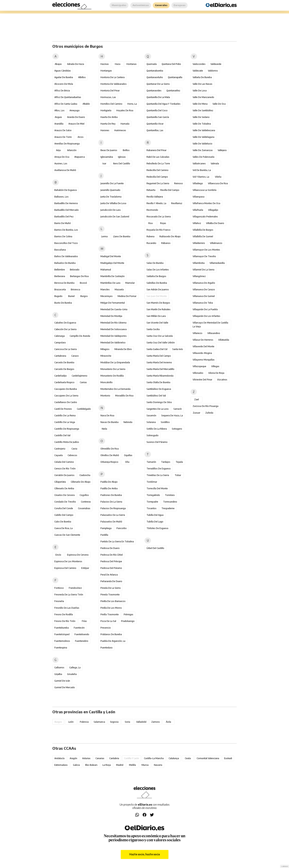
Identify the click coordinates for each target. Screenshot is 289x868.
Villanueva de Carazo (204, 289)
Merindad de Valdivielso (113, 343)
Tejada (179, 462)
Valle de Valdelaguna (203, 137)
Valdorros (213, 71)
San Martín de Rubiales (159, 309)
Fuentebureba (62, 628)
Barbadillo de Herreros (66, 203)
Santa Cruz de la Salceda (160, 336)
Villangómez (199, 276)
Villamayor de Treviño (204, 256)
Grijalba (58, 674)
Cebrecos (72, 455)
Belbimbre (60, 270)
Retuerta (151, 190)
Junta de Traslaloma (111, 197)
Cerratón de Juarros (64, 475)
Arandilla (59, 124)
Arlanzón (72, 150)
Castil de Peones (63, 409)
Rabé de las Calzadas (158, 157)
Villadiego (198, 183)
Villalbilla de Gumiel (203, 236)
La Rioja (107, 765)
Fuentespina (61, 648)
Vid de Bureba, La (202, 170)
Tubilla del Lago (155, 522)
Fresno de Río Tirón (65, 621)
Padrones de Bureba (111, 495)
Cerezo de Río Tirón (65, 469)
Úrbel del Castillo (155, 548)
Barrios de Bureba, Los (66, 230)
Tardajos (166, 462)
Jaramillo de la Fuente (112, 183)
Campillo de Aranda (80, 336)
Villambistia (199, 263)
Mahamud (106, 270)
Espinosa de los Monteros (68, 561)
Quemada (152, 64)
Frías (84, 621)
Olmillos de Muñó (110, 455)
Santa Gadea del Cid (157, 349)
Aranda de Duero (76, 117)
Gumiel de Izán (62, 681)
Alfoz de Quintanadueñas (68, 97)
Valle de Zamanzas (203, 150)
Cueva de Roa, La (63, 528)
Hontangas (106, 71)
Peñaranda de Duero (111, 581)
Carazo (75, 356)
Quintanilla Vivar (155, 124)
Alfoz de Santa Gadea (66, 104)
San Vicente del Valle (157, 323)
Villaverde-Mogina (202, 353)
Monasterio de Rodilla (112, 376)
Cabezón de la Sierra (65, 329)
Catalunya (174, 758)
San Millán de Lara (156, 316)
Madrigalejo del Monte (112, 263)
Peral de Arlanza (109, 575)
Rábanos (166, 243)
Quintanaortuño (155, 77)
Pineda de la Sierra (110, 588)
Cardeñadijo (61, 376)
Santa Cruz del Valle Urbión (161, 343)
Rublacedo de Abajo (170, 236)
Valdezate (198, 71)
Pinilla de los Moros (111, 608)
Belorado (75, 270)
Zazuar (196, 413)
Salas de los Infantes (158, 270)
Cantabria (114, 758)
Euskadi (228, 758)
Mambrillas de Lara (110, 283)
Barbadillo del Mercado (67, 210)
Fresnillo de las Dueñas (67, 608)
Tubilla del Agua (155, 515)
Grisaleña (72, 674)
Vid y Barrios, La (201, 177)
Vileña (218, 177)
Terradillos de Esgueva (159, 469)
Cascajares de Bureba (66, 389)
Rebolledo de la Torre (158, 163)
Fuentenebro (82, 641)
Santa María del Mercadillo (160, 369)
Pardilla (104, 535)
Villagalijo (213, 210)
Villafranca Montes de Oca (206, 203)
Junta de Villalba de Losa (113, 203)
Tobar (178, 475)
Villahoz (197, 223)
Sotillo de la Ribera (157, 429)
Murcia (145, 765)
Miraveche (106, 356)
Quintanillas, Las (155, 130)
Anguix (58, 117)
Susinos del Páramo (157, 442)
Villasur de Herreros (203, 340)
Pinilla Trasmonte (110, 614)
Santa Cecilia (153, 329)
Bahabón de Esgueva (66, 190)
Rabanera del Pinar (156, 150)
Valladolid (141, 722)
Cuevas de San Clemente (67, 535)
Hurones (105, 130)
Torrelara (170, 495)
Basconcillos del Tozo (66, 243)
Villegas (215, 366)
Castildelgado (84, 409)
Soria (127, 722)
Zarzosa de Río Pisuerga (206, 406)
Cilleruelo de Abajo (81, 482)
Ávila (168, 722)
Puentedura (106, 648)
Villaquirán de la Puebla (205, 309)
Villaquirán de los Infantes (206, 316)
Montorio (105, 396)
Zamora (155, 722)
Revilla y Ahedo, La (156, 203)
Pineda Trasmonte (110, 595)
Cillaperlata (60, 482)
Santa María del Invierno (159, 362)
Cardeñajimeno (80, 376)
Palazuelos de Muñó (111, 522)
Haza (118, 64)
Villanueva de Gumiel (204, 296)
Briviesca (75, 289)
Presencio (106, 628)
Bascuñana (60, 250)
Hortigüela (106, 110)
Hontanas (132, 64)
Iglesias (122, 157)
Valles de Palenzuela (203, 157)
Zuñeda (209, 413)
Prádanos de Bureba (111, 634)
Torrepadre (152, 502)
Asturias (86, 758)
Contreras (86, 502)
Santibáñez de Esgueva (159, 389)
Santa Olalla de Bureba (158, 382)
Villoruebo (198, 373)
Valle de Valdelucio (202, 144)
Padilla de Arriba (109, 488)
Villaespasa (199, 197)
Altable (86, 104)
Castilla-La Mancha (154, 758)
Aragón (73, 758)
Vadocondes (199, 64)
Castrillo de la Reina (65, 415)
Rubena (150, 236)
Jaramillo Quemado (110, 190)
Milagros (105, 349)
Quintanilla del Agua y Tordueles (163, 104)
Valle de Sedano (201, 117)
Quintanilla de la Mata (158, 97)
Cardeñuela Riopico (64, 382)
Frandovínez (75, 588)
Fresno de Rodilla (64, 614)
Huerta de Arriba (109, 117)
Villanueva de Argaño (204, 283)
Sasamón (151, 415)
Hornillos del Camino (111, 104)
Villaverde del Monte (203, 346)
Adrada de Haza (76, 64)
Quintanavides (154, 91)
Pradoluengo (128, 621)
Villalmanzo (216, 243)
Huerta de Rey (108, 124)
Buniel (71, 296)
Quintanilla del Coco (157, 110)
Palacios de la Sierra (111, 502)
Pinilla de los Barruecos (113, 601)
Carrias (83, 382)
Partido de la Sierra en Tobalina (117, 541)
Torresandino (170, 502)
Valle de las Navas (202, 84)
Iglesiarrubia (107, 157)
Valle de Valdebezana (204, 130)
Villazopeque (199, 366)
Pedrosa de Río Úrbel (112, 555)
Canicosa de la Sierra (66, 349)
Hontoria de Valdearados (114, 84)
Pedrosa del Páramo (111, 568)
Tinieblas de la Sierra (158, 475)
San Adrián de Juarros (158, 289)
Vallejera (222, 150)
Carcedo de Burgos (64, 369)
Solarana (151, 422)
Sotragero (177, 429)
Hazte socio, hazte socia (145, 854)
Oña (127, 462)
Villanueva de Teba (203, 303)
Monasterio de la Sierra (113, 369)
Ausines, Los (61, 163)
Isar (104, 163)
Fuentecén (79, 628)
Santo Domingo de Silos (159, 402)
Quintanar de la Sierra (158, 84)
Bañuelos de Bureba (65, 263)
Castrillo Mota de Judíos (67, 442)
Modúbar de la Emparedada (115, 362)
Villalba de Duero (215, 223)
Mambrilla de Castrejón (113, 276)
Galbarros (59, 667)
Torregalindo (153, 495)
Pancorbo (122, 528)
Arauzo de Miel (76, 124)
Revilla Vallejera (155, 197)
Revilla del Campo (170, 190)
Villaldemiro (199, 243)
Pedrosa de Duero (110, 548)
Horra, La (132, 104)
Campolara (60, 343)
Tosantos (152, 508)
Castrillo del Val (62, 435)
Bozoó (83, 283)
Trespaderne (168, 508)
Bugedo (58, 296)
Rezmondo (152, 210)
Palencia (84, 722)
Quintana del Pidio (171, 64)
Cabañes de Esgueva (65, 323)
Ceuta (188, 758)
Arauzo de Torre (63, 137)
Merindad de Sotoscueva (114, 329)
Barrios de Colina (63, 236)
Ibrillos (126, 150)
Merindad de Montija (111, 316)
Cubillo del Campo (64, 515)
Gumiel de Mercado (65, 687)
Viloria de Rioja (216, 373)
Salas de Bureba (155, 263)
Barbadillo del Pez (64, 217)
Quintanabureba (155, 71)
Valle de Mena (200, 104)
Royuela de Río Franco (159, 230)
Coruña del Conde (64, 508)
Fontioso (59, 588)
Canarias (100, 758)
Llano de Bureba (122, 236)
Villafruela (198, 210)
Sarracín (178, 409)
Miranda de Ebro (123, 349)
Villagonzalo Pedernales (205, 217)
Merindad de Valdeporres (114, 336)
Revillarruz (177, 203)
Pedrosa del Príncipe (111, 561)
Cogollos (84, 495)
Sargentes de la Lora (157, 409)
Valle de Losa (200, 91)
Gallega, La (75, 667)
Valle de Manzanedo (203, 97)
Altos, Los (59, 110)
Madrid (120, 765)
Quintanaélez (173, 91)
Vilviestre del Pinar (202, 380)
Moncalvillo (107, 382)
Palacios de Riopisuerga (113, 508)
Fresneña (59, 601)
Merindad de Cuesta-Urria (114, 309)
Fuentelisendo (82, 634)
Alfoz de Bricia (62, 91)
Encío (58, 555)
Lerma (104, 236)
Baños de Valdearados (66, 256)
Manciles (105, 289)
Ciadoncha (85, 475)
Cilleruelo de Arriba (64, 488)
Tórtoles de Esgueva (157, 528)
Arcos (81, 137)
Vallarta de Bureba (202, 77)
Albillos (82, 77)
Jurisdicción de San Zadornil (115, 217)
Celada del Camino (64, 462)
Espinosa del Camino (65, 568)
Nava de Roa (107, 415)
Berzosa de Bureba (64, 283)
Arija (58, 150)
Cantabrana (60, 356)
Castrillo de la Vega (65, 422)
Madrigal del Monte (111, 256)
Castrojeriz (60, 449)
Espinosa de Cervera (78, 555)
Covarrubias (84, 508)
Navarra (158, 765)
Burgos (84, 296)
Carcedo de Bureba (64, 362)
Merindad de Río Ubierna (113, 323)
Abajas (58, 64)
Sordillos (165, 422)
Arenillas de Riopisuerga (67, 144)
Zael (197, 399)
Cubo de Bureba (63, 522)
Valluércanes (199, 163)
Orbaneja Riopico (109, 462)
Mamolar (130, 283)
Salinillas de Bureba (157, 283)
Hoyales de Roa (125, 110)
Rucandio (151, 243)
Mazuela (119, 289)
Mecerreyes (107, 296)
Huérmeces (120, 130)
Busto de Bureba (63, 303)
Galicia (76, 765)
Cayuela (59, 455)
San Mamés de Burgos (158, 303)
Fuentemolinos (62, 641)
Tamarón (151, 462)
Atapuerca (80, 157)
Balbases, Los (61, 197)
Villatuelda (224, 340)
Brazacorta (60, 289)
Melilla (132, 765)
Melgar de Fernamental (113, 303)
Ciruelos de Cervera (65, 495)
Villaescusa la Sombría (204, 190)
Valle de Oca (219, 104)
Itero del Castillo (122, 163)
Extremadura (61, 765)
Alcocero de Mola (64, 84)
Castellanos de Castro (66, 402)
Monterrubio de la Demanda (115, 389)
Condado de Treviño (65, 502)
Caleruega (60, 336)
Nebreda (128, 422)
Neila (104, 429)
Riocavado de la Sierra (159, 217)
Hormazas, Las (108, 97)
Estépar (85, 568)
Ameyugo (75, 110)
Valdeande (216, 64)
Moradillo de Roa (124, 396)
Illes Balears (91, 765)
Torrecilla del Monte (157, 488)
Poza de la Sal (108, 621)
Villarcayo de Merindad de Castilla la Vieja (210, 325)
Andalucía (59, 758)
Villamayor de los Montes (206, 250)
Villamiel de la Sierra (203, 270)
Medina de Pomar (127, 296)
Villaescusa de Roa (218, 183)
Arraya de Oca (62, 157)
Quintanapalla (175, 77)
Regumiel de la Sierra (158, 183)
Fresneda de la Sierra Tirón (69, 595)
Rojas (163, 223)
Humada (125, 124)
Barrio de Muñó (63, 223)
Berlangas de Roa (79, 276)
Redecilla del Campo (157, 177)
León (71, 722)
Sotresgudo (153, 435)
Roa (150, 223)
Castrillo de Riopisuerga (67, 429)
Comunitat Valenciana (208, 758)
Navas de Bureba (109, 422)
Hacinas (105, 64)
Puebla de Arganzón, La (113, 641)
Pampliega (106, 528)
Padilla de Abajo (109, 482)
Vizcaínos (222, 380)
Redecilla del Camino (157, 170)
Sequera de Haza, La (172, 415)
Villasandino (214, 333)
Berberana (60, 276)
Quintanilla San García (158, 117)
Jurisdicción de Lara (110, 210)
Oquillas (128, 455)
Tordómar (152, 482)
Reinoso (179, 183)
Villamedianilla (217, 263)
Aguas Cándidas (63, 71)
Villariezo (197, 333)
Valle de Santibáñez (203, 110)
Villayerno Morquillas (204, 360)
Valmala (215, 163)
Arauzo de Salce (63, 130)
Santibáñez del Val (156, 396)
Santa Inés (178, 349)
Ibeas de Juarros (109, 150)
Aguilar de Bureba (64, 77)
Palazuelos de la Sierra (113, 515)
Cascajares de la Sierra (66, 396)
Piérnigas (128, 614)
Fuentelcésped (62, 634)
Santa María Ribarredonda (160, 376)
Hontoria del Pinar (110, 91)
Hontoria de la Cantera (113, 77)
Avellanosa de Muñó (65, 170)
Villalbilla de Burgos (203, 230)
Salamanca (99, 722)
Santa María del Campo (159, 356)
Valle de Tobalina (202, 124)
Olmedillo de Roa (110, 449)
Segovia (114, 722)
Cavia (74, 449)
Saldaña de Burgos (156, 276)
